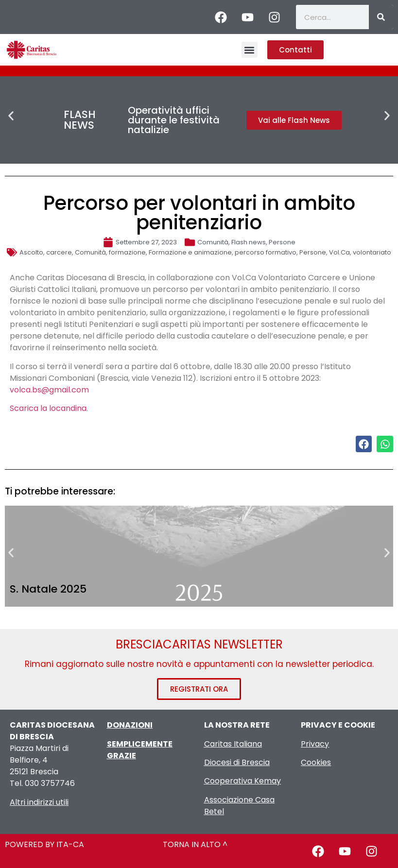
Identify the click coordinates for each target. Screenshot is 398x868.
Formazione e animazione (190, 252)
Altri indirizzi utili (39, 802)
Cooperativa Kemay (242, 781)
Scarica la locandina (48, 408)
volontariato (372, 252)
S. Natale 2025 (48, 589)
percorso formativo (266, 252)
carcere (59, 252)
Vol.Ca (339, 252)
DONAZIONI (130, 725)
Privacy (315, 744)
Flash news (249, 242)
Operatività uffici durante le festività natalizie (174, 120)
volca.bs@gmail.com (49, 390)
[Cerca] (381, 17)
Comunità (213, 242)
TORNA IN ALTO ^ (195, 844)
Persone (282, 242)
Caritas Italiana (233, 744)
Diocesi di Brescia (237, 762)
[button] (250, 50)
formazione (127, 252)
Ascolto (31, 252)
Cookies (316, 762)
